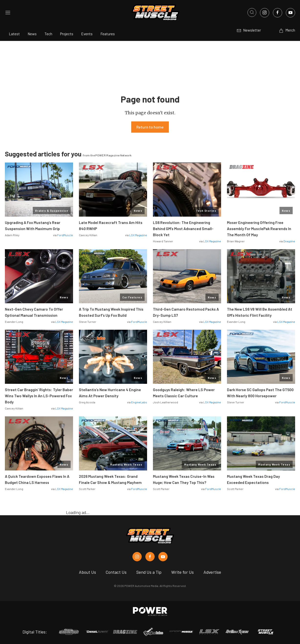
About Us (87, 572)
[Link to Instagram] (265, 13)
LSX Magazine (138, 235)
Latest (14, 34)
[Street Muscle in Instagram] (137, 557)
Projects (67, 34)
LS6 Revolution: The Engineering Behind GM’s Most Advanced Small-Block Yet (183, 228)
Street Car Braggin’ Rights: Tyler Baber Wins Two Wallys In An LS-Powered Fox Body (39, 396)
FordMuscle (65, 235)
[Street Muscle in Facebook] (150, 557)
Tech (48, 34)
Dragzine (289, 241)
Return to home (150, 127)
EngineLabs (139, 402)
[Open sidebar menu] (8, 13)
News (32, 34)
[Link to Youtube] (290, 13)
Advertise (212, 572)
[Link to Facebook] (278, 13)
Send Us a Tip (149, 572)
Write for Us (182, 572)
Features (108, 34)
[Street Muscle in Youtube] (163, 557)
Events (87, 34)
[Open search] (252, 12)
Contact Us (116, 572)
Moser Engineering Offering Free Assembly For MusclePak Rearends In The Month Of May (259, 228)
